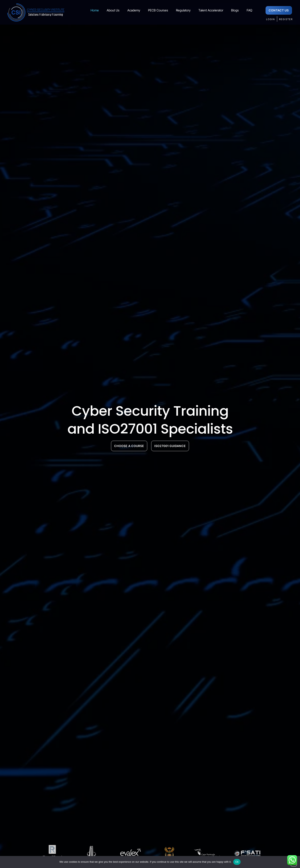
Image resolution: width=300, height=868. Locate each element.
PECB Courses (158, 10)
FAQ (249, 10)
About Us (113, 10)
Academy (134, 10)
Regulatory (183, 10)
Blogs (235, 10)
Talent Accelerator (211, 10)
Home (95, 10)
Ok (237, 862)
